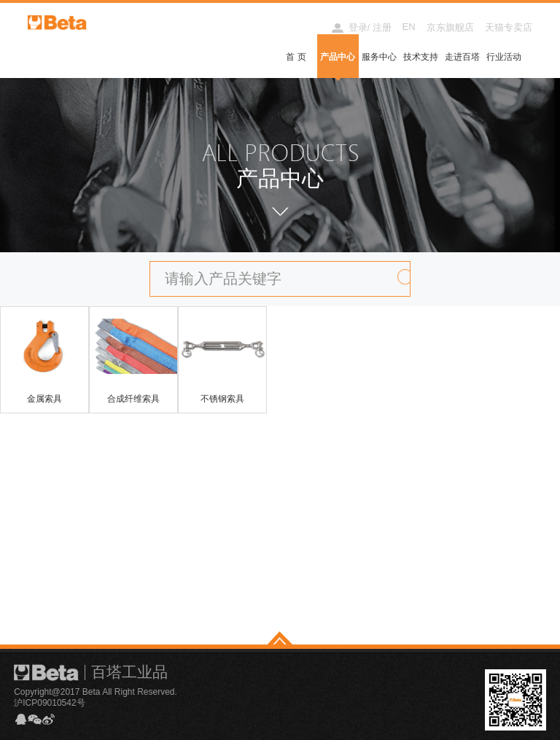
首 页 (296, 57)
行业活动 (504, 57)
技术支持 (421, 57)
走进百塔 (462, 57)
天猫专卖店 (509, 27)
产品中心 (338, 57)
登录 (358, 27)
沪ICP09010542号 (49, 703)
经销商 (304, 27)
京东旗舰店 (450, 27)
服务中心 (379, 57)
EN (409, 27)
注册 (382, 27)
